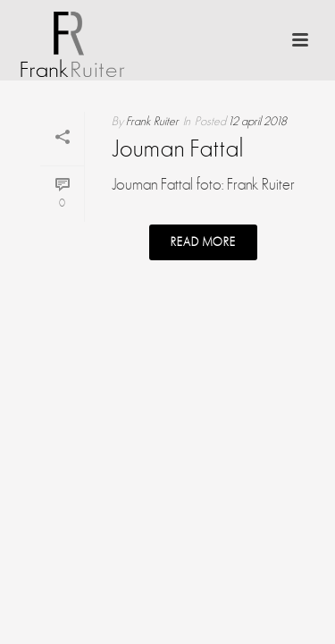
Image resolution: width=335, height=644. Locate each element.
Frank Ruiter (152, 122)
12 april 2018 (257, 122)
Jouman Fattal (178, 150)
